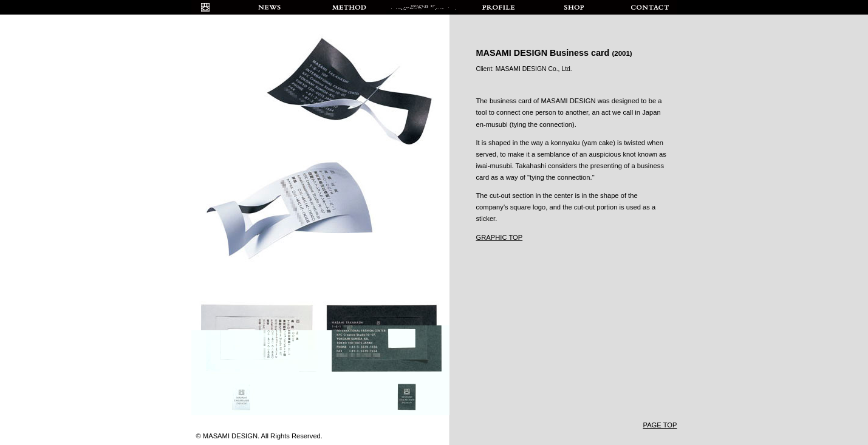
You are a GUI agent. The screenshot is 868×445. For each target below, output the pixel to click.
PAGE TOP (660, 425)
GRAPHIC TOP (500, 237)
